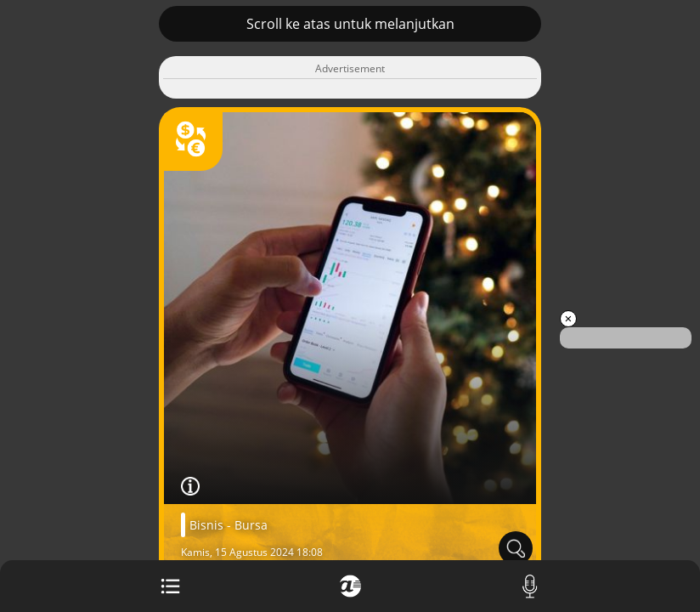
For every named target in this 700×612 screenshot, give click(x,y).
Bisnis (206, 525)
